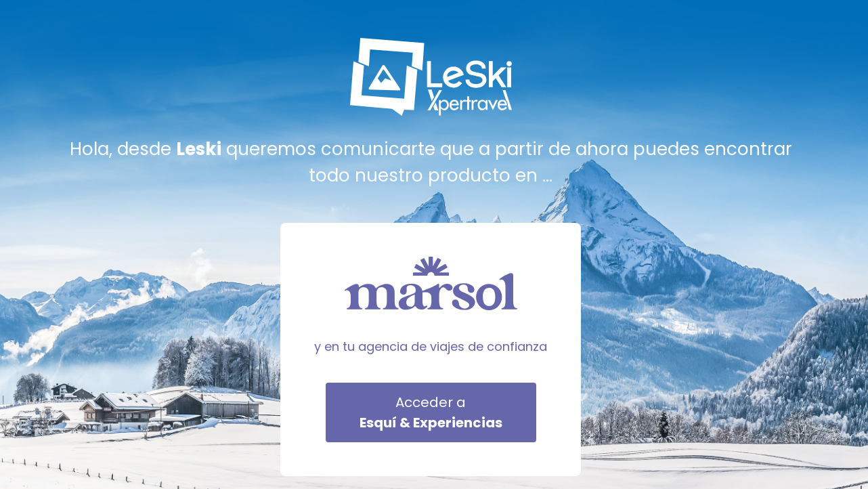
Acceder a (431, 412)
